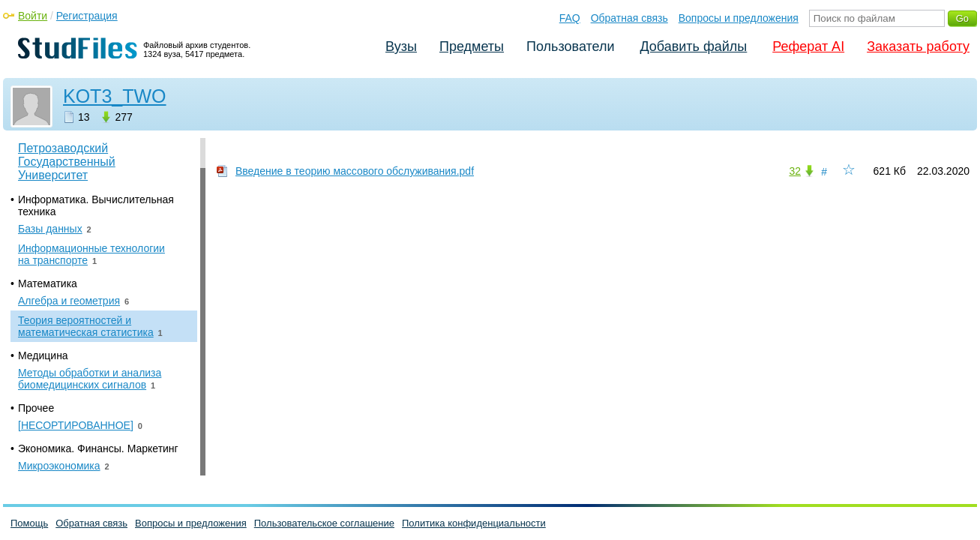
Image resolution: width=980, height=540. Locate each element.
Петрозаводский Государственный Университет (67, 162)
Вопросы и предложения (739, 18)
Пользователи (570, 46)
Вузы (401, 46)
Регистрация (87, 16)
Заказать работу (918, 46)
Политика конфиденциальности (474, 523)
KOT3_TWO (115, 96)
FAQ (570, 18)
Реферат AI (808, 46)
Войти (33, 16)
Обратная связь (629, 18)
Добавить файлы (693, 46)
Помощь (29, 523)
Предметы (472, 46)
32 (795, 171)
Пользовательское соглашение (324, 523)
